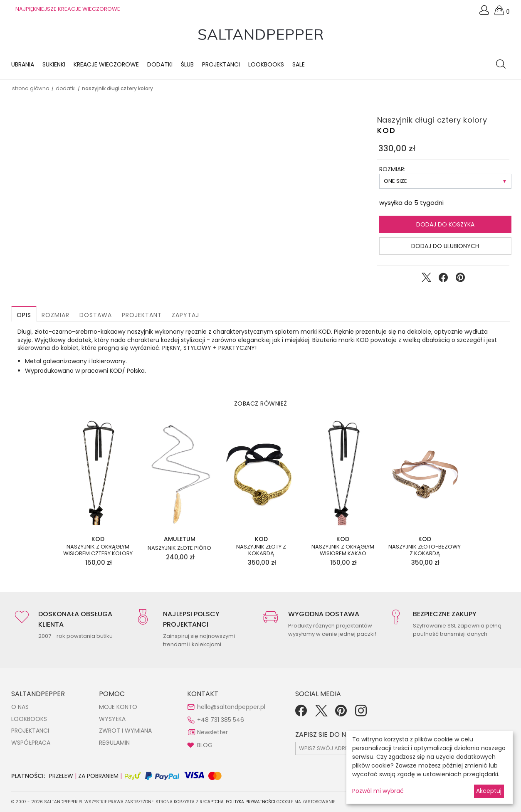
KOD (386, 130)
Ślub (187, 64)
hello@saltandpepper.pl (231, 707)
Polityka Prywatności (251, 802)
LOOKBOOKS (266, 64)
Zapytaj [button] (185, 315)
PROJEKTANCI (30, 731)
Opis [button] (24, 315)
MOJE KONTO (118, 707)
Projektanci (221, 64)
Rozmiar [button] (56, 315)
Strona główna (31, 88)
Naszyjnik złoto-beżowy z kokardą (425, 550)
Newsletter (212, 732)
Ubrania (23, 64)
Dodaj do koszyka (445, 224)
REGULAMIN (114, 743)
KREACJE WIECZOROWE (106, 64)
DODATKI (66, 88)
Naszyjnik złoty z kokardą (261, 550)
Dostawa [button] (96, 315)
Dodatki (160, 64)
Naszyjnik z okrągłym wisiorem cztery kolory (98, 550)
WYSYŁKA (112, 719)
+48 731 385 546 (221, 720)
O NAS (20, 707)
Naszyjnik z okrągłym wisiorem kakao (343, 550)
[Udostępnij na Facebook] (443, 279)
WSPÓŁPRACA (31, 743)
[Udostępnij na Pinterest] (460, 279)
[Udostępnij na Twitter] (426, 279)
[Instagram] (361, 714)
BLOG (205, 745)
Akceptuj (489, 791)
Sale (299, 64)
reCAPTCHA (212, 802)
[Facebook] (301, 714)
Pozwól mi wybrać (378, 791)
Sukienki (54, 64)
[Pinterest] (341, 714)
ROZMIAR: (392, 169)
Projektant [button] (142, 315)
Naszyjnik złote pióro (179, 548)
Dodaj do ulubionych (445, 246)
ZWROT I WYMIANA (125, 731)
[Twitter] (321, 714)
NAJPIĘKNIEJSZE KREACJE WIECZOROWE (68, 9)
